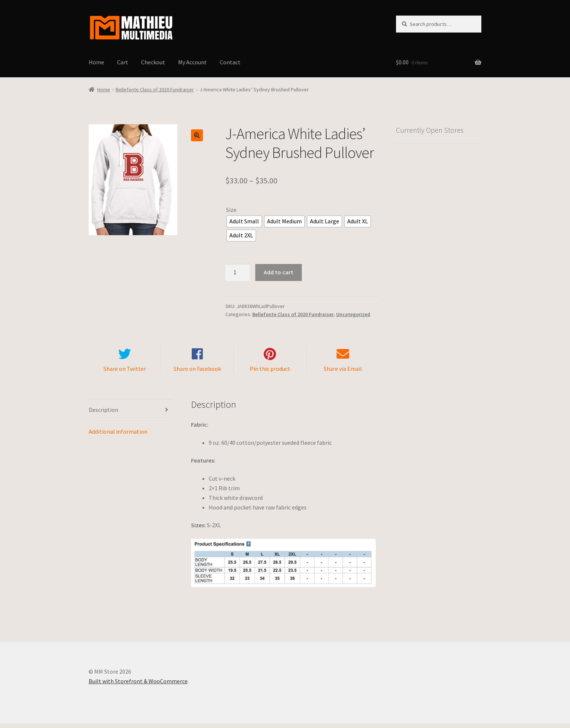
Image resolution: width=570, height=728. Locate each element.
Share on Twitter (125, 373)
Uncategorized (353, 314)
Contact (230, 62)
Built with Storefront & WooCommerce (138, 685)
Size (231, 210)
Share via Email (343, 373)
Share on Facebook (197, 373)
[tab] (131, 415)
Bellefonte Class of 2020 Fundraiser (155, 89)
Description (103, 414)
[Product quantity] (238, 272)
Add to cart (279, 272)
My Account (192, 62)
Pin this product (270, 373)
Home (96, 62)
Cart (123, 62)
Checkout (153, 62)
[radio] (244, 221)
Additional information (118, 436)
